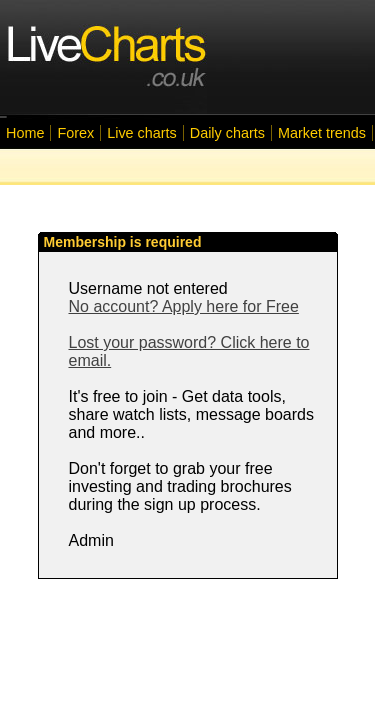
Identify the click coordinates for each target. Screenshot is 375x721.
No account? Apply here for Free (184, 306)
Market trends (322, 133)
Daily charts (227, 133)
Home (25, 133)
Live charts (142, 133)
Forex (75, 133)
